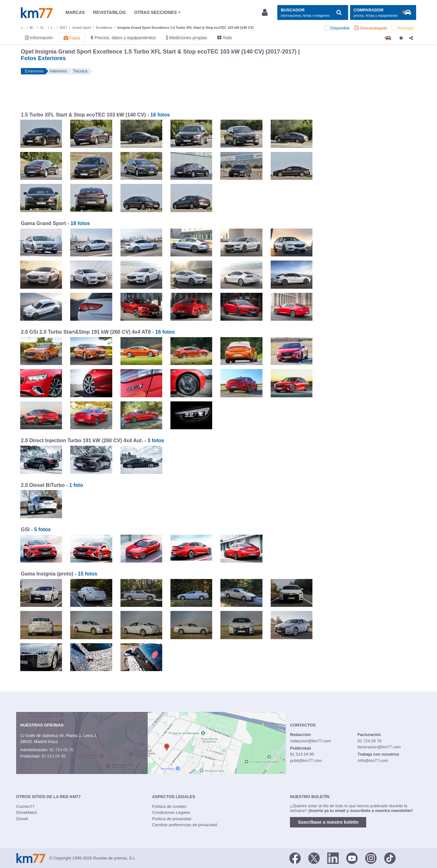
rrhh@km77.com (373, 761)
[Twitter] (314, 858)
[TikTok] (390, 858)
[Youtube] (352, 858)
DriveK (22, 819)
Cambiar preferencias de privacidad (185, 825)
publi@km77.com (306, 761)
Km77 (37, 13)
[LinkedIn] (333, 858)
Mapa (53, 742)
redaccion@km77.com (311, 741)
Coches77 (25, 806)
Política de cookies (169, 806)
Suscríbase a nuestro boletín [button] (328, 822)
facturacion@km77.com (379, 747)
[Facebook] (295, 858)
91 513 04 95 (53, 756)
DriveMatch (27, 812)
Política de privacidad (172, 819)
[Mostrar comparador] (383, 13)
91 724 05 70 (61, 750)
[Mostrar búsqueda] (313, 13)
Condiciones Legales (171, 812)
